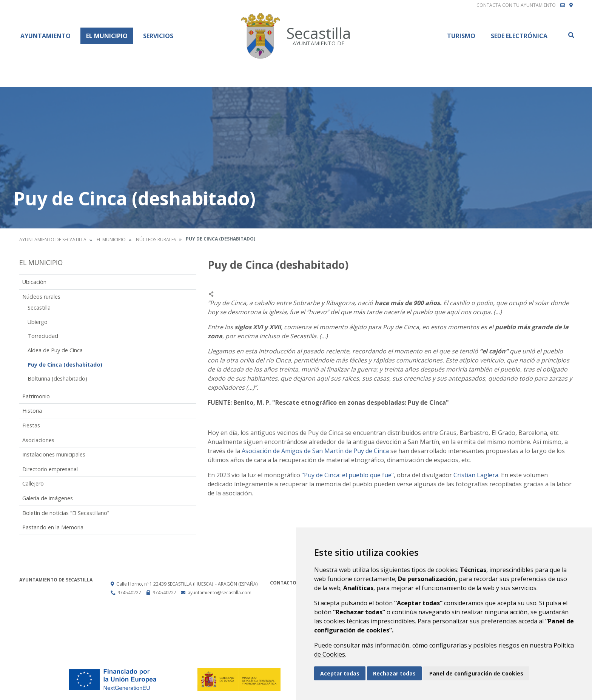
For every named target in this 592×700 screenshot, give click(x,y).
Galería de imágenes (48, 498)
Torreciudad (43, 336)
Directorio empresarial (50, 469)
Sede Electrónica (519, 36)
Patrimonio (36, 396)
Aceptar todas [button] (340, 673)
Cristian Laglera (476, 475)
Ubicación (34, 282)
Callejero (33, 483)
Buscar (571, 35)
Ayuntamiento (45, 36)
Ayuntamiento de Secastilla (53, 240)
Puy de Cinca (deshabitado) (65, 365)
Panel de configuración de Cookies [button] (476, 673)
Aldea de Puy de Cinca (55, 350)
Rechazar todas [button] (394, 673)
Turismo (461, 36)
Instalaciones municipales (54, 454)
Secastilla (39, 308)
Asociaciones (38, 440)
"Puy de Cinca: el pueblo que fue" (348, 475)
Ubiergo (38, 322)
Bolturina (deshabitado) (57, 379)
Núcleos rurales (156, 240)
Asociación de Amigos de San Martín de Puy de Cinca (315, 451)
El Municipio (107, 36)
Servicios (158, 36)
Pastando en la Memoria (53, 527)
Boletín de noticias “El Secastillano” (66, 513)
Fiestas (31, 425)
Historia (32, 411)
